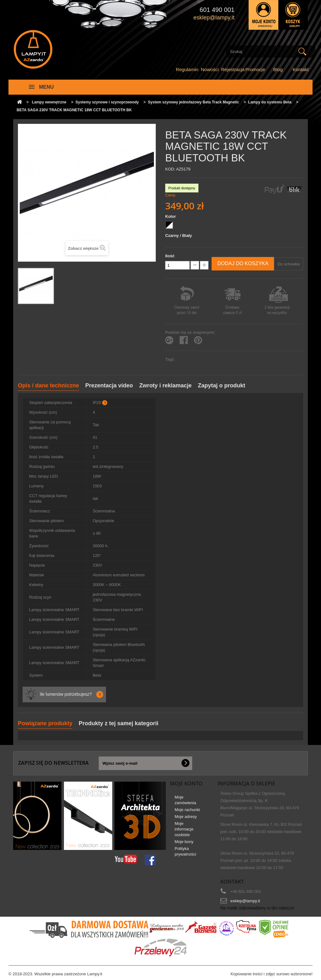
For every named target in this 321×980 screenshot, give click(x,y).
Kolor (171, 216)
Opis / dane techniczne (48, 385)
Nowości (210, 69)
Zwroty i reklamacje (165, 385)
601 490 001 (217, 10)
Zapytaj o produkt (221, 385)
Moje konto (186, 783)
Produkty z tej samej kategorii (118, 723)
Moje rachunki (187, 810)
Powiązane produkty (45, 723)
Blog (278, 69)
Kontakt (301, 69)
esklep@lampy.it (245, 901)
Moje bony (184, 842)
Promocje (255, 69)
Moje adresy (186, 817)
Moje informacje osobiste (184, 829)
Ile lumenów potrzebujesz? (66, 694)
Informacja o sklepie (246, 783)
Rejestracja (233, 69)
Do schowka (289, 264)
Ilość (170, 256)
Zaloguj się (263, 15)
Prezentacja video (109, 385)
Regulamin (187, 69)
